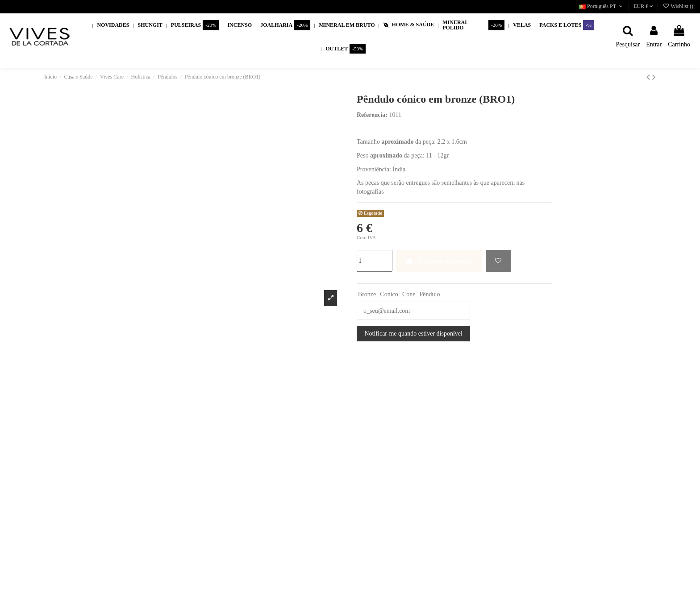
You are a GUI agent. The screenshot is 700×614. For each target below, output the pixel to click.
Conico (389, 294)
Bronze (367, 294)
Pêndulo (430, 294)
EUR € (643, 6)
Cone (409, 294)
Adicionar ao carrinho (439, 261)
